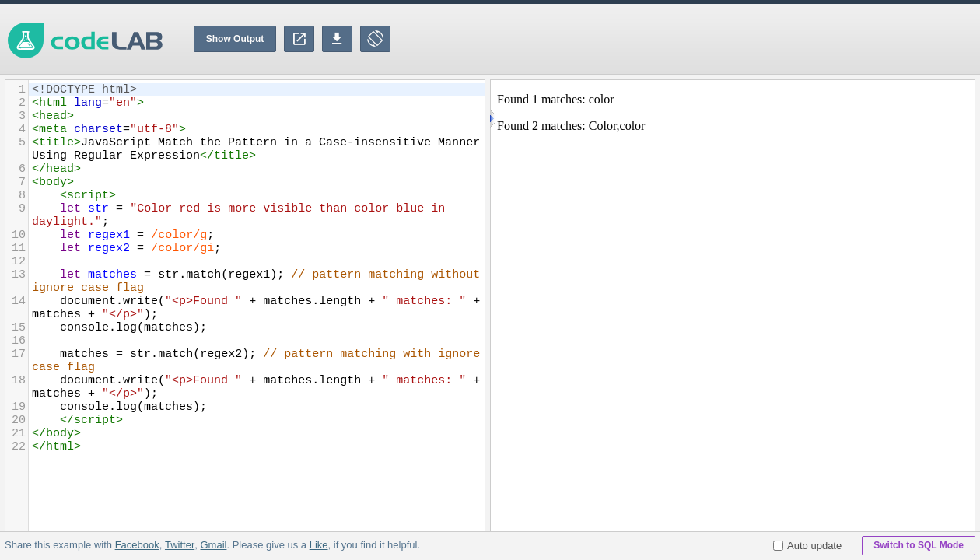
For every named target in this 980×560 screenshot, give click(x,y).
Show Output (235, 39)
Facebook (137, 545)
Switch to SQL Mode (919, 545)
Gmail (213, 545)
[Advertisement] (697, 39)
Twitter (180, 545)
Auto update (807, 546)
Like (318, 545)
